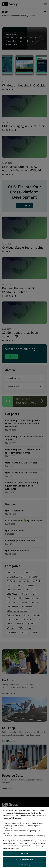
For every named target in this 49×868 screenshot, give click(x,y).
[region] (24, 838)
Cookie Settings (24, 865)
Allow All (24, 853)
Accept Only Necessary (25, 859)
